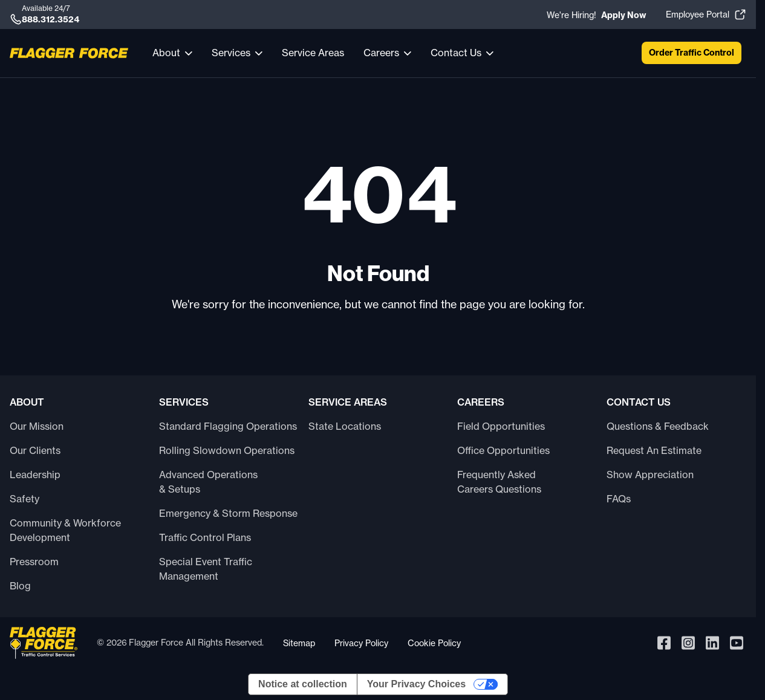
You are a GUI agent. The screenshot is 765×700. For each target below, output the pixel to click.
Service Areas (313, 53)
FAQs (619, 499)
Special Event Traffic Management (206, 569)
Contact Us (456, 53)
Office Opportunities (503, 450)
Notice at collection (303, 684)
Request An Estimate (654, 450)
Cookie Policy (434, 643)
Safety (24, 499)
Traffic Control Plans (205, 537)
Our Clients (35, 450)
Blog (20, 586)
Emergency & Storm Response (228, 513)
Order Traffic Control (692, 53)
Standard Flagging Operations (228, 426)
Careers (381, 53)
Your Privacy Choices (416, 684)
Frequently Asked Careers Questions (499, 482)
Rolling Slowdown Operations (227, 450)
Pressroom (34, 562)
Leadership (35, 475)
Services (231, 53)
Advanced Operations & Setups (208, 482)
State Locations (345, 426)
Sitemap (299, 643)
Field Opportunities (501, 426)
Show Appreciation (650, 475)
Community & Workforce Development (65, 530)
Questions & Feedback (658, 426)
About (166, 53)
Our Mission (37, 426)
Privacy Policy (361, 643)
